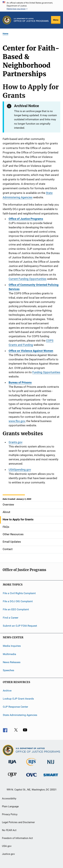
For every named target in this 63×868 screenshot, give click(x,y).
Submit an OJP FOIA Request (20, 626)
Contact (8, 549)
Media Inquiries (12, 646)
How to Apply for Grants (18, 519)
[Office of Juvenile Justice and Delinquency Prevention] (12, 778)
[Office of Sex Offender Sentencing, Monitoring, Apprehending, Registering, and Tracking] (51, 777)
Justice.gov (8, 854)
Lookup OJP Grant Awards (18, 699)
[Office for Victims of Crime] (31, 777)
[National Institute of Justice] (51, 764)
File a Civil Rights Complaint (19, 593)
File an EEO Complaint (16, 609)
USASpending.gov (20, 470)
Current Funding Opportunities (28, 279)
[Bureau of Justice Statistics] (32, 766)
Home (5, 34)
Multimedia (9, 654)
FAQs (6, 527)
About (6, 512)
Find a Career (11, 617)
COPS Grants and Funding (31, 343)
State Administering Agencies (20, 715)
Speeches (8, 670)
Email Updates (12, 542)
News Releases (12, 662)
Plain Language (10, 806)
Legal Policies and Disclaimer (18, 822)
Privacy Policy (10, 814)
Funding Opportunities (46, 372)
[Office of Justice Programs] (7, 20)
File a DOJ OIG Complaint (18, 601)
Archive (7, 691)
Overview (8, 505)
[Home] (31, 20)
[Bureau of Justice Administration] (12, 764)
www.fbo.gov (17, 421)
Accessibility (9, 799)
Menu (56, 20)
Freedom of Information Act (17, 838)
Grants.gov (16, 442)
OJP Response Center (15, 707)
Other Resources (13, 534)
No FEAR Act (9, 830)
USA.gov (7, 846)
